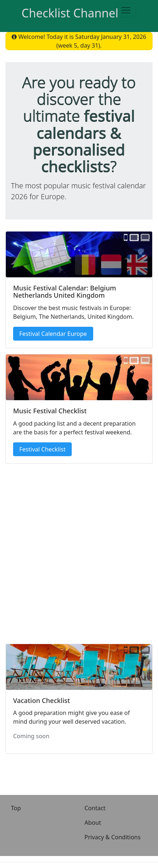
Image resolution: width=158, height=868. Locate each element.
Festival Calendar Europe (53, 334)
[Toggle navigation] (126, 10)
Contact (95, 808)
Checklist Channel (70, 13)
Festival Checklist (42, 449)
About (93, 823)
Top (16, 808)
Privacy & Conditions (112, 837)
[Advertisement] (79, 551)
